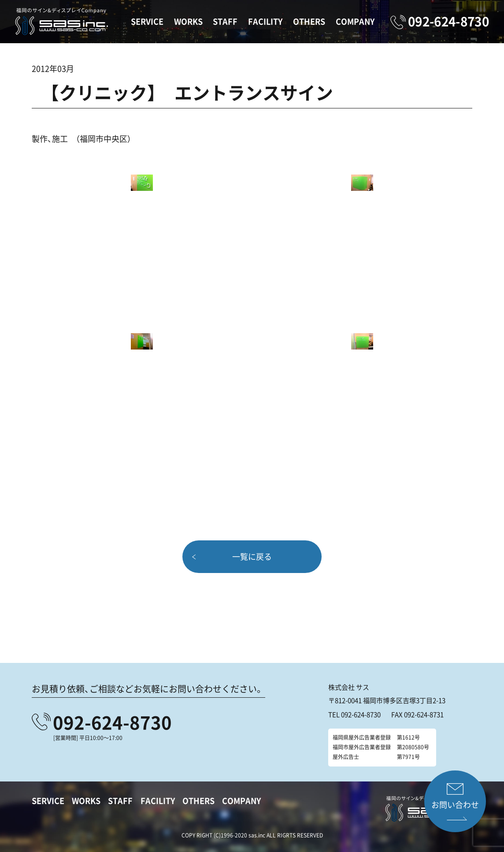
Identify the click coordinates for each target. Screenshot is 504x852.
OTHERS (309, 21)
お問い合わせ (455, 805)
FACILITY (265, 21)
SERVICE (147, 21)
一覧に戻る (252, 556)
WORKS (188, 21)
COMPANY (355, 21)
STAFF (225, 21)
